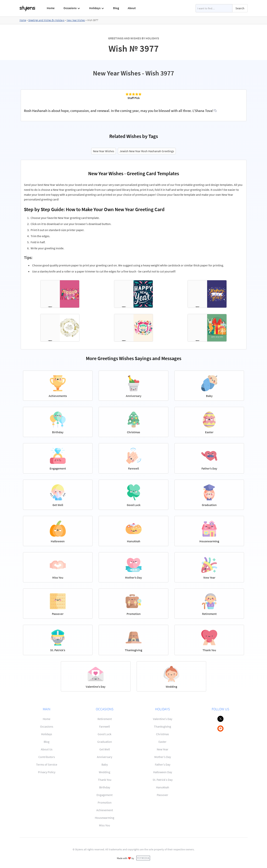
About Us (47, 749)
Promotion (105, 802)
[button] (72, 8)
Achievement (105, 810)
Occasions (47, 726)
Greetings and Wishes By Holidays (46, 20)
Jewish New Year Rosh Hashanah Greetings (147, 151)
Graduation (105, 742)
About (132, 8)
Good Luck (105, 734)
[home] (28, 8)
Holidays (47, 734)
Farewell (105, 726)
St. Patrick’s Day (163, 780)
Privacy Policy (47, 772)
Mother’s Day (163, 757)
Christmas (162, 734)
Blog (116, 8)
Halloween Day (163, 772)
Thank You (105, 780)
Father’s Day (163, 764)
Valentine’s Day (163, 719)
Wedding (105, 772)
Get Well (105, 749)
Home (51, 8)
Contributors (47, 757)
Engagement (105, 795)
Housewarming (105, 818)
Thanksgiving (162, 726)
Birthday (105, 787)
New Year (163, 749)
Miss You (105, 825)
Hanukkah (163, 787)
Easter (162, 742)
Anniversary (105, 757)
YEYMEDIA (143, 858)
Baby (105, 764)
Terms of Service (47, 764)
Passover (162, 795)
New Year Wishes (76, 20)
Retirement (105, 719)
